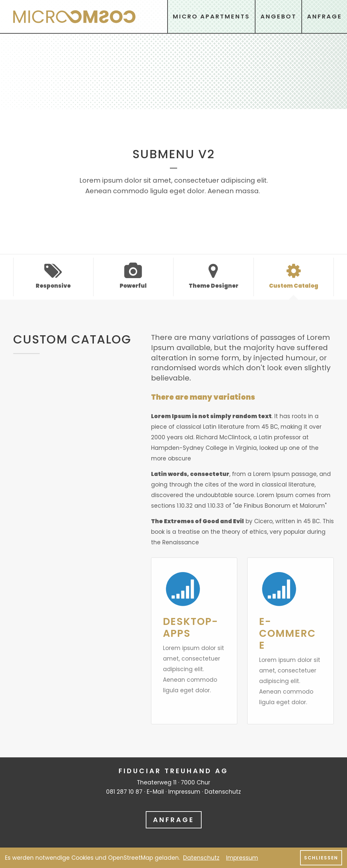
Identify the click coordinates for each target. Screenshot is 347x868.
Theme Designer (213, 276)
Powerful (134, 276)
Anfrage (174, 820)
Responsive (53, 276)
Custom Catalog (294, 276)
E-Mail (155, 792)
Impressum (184, 792)
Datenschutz (223, 792)
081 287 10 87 (124, 792)
